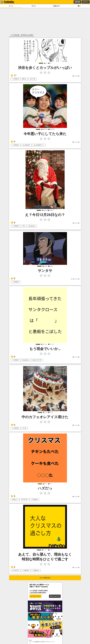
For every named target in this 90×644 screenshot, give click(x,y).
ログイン (86, 2)
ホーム (11, 6)
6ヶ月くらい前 (75, 279)
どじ (24, 226)
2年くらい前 (76, 357)
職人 (79, 6)
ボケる (34, 6)
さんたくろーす (37, 360)
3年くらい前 (76, 76)
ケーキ (24, 428)
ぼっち (24, 79)
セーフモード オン (35, 596)
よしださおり (26, 145)
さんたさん (32, 226)
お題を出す (56, 6)
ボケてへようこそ (55, 596)
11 (14, 76)
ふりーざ (32, 79)
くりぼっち (36, 570)
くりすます (15, 79)
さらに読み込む (45, 578)
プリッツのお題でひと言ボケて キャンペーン (45, 641)
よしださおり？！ (39, 145)
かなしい (15, 499)
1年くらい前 (76, 223)
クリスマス (24, 499)
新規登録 (77, 2)
